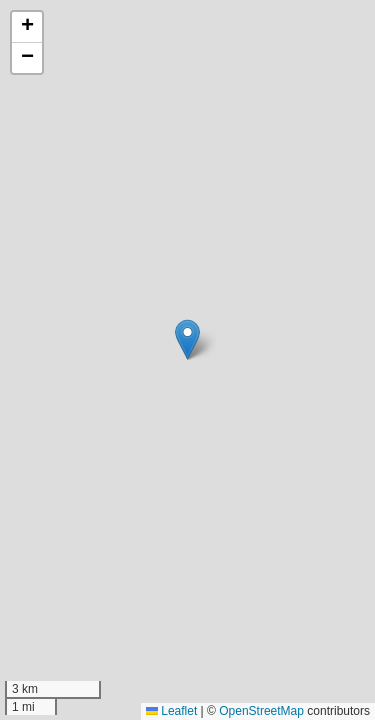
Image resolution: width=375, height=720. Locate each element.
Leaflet (171, 711)
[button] (187, 339)
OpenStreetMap (261, 711)
